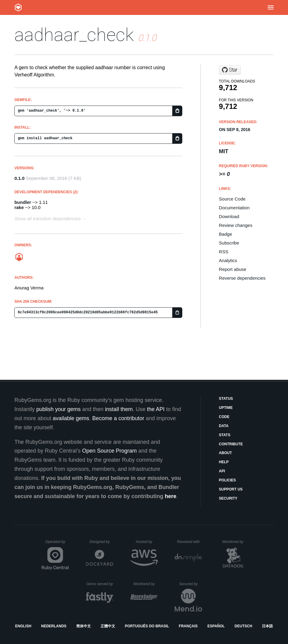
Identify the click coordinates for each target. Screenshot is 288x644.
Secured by (191, 584)
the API (156, 409)
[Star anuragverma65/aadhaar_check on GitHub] (230, 70)
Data (224, 426)
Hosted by (147, 542)
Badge (226, 234)
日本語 (267, 626)
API (222, 471)
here (171, 496)
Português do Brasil (147, 626)
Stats (225, 435)
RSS (224, 252)
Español (216, 626)
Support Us (231, 489)
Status (226, 399)
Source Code (232, 199)
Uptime (226, 408)
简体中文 (84, 626)
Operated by (57, 544)
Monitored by (235, 542)
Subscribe (229, 243)
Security (228, 498)
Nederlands (54, 626)
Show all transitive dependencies (47, 219)
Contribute (231, 444)
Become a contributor (118, 418)
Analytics (228, 260)
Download (229, 216)
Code (224, 417)
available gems (71, 418)
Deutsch (243, 626)
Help (224, 462)
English (23, 626)
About (226, 453)
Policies (228, 480)
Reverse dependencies (242, 278)
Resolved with (190, 542)
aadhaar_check (74, 35)
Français (188, 626)
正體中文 (108, 626)
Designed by (101, 542)
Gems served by (100, 584)
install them (119, 409)
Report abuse (233, 269)
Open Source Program (109, 451)
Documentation (234, 208)
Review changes (236, 225)
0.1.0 (19, 178)
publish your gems (58, 409)
